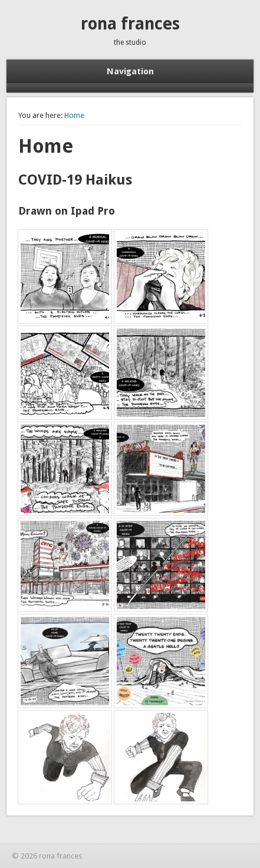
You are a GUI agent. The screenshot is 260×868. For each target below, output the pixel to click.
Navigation (130, 71)
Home (74, 115)
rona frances (130, 24)
